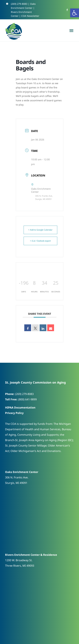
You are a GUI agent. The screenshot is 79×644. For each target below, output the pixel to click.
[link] (75, 13)
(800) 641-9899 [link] (27, 399)
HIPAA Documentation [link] (20, 408)
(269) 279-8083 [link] (19, 4)
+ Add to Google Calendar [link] (40, 230)
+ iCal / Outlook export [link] (40, 241)
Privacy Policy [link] (14, 413)
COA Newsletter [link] (30, 16)
